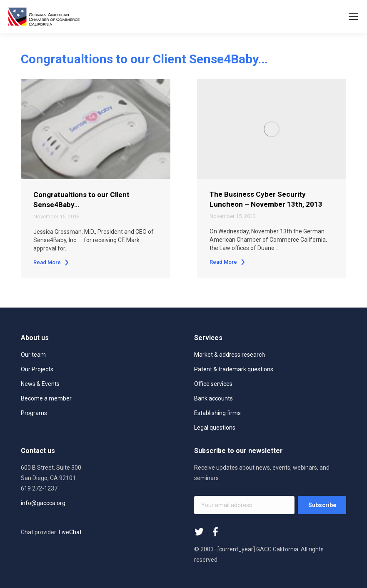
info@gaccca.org (43, 503)
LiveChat (70, 532)
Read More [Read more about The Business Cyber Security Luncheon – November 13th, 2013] (228, 262)
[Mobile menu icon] (353, 17)
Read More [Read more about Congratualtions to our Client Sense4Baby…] (51, 262)
